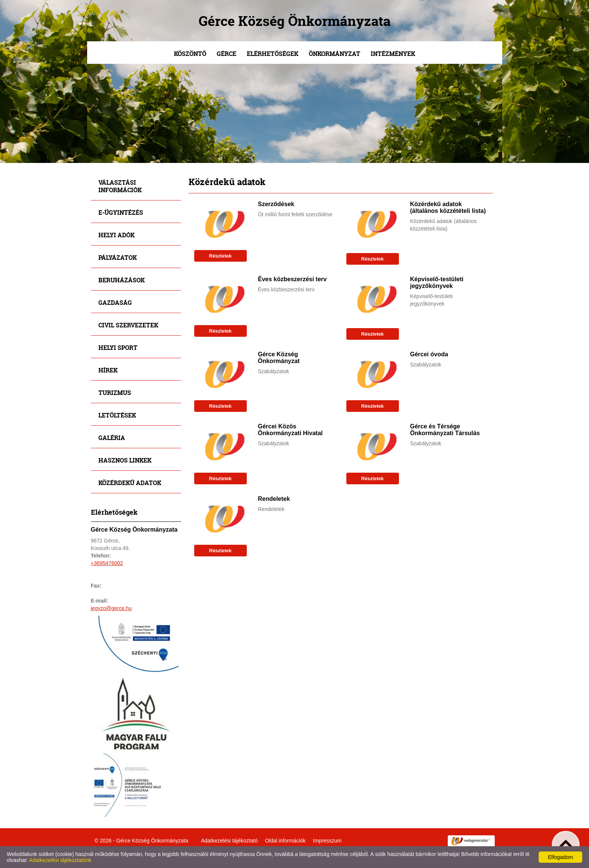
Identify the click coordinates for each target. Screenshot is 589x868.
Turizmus (115, 393)
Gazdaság (115, 302)
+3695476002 (107, 563)
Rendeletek (274, 499)
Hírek (108, 370)
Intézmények (393, 53)
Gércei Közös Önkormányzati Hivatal (291, 430)
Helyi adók (116, 235)
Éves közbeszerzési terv (292, 279)
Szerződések (276, 204)
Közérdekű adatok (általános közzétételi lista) (448, 207)
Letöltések (117, 415)
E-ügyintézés (121, 212)
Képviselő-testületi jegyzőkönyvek (437, 283)
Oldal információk (285, 841)
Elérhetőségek (273, 53)
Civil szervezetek (128, 325)
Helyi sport (118, 347)
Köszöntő (190, 53)
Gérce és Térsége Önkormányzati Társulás (445, 430)
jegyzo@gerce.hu (111, 608)
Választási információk (120, 186)
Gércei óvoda (429, 354)
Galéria (112, 438)
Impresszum (327, 841)
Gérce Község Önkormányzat (279, 358)
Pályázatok (118, 257)
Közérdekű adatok (130, 483)
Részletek (220, 256)
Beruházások (122, 280)
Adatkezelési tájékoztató (229, 841)
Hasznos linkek (125, 460)
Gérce (227, 53)
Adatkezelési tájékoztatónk (60, 860)
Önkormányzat (335, 53)
